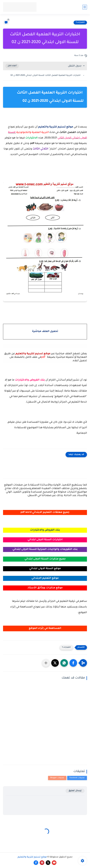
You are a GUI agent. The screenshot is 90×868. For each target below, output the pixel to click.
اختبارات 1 (80, 22)
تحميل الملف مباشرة (45, 332)
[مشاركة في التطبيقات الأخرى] (46, 663)
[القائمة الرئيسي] (85, 7)
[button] (73, 663)
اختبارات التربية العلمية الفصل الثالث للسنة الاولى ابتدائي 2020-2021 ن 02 (46, 75)
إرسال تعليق (75, 791)
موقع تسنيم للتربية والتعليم (32, 857)
